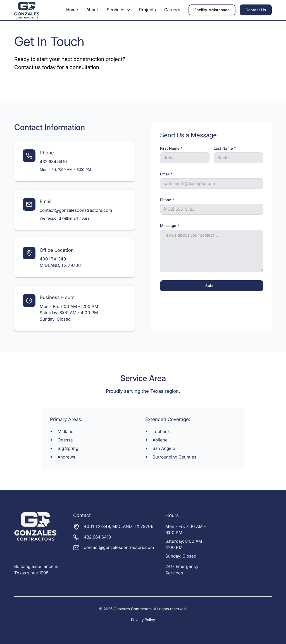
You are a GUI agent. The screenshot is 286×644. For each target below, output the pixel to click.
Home (72, 10)
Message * (170, 225)
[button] (119, 10)
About (92, 10)
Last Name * (225, 148)
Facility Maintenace (212, 10)
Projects (147, 10)
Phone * (167, 200)
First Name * (171, 148)
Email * (166, 174)
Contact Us (256, 10)
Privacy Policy (143, 620)
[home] (27, 10)
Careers (172, 10)
